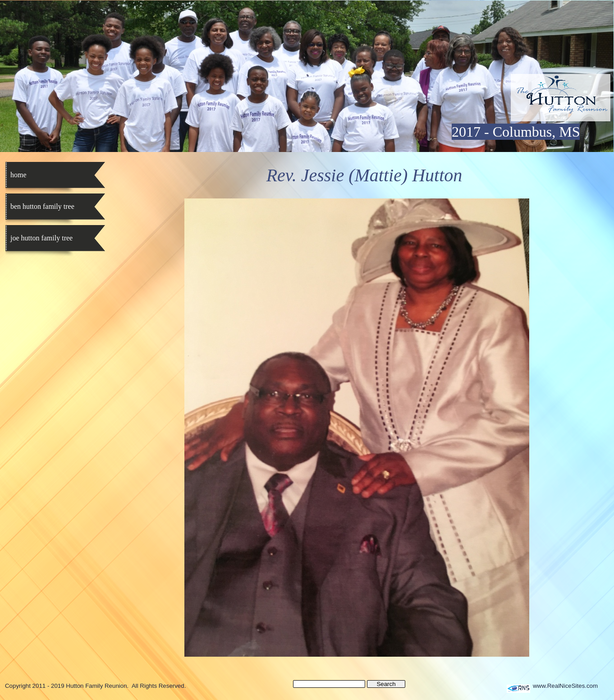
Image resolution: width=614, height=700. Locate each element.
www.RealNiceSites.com (565, 686)
